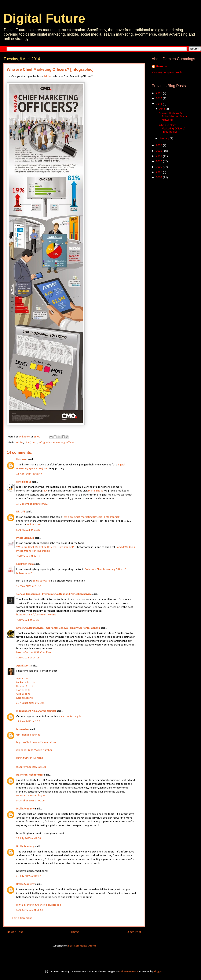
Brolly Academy (25, 809)
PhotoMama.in (25, 538)
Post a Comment (22, 918)
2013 (159, 145)
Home (75, 932)
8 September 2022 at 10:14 (32, 767)
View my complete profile (167, 72)
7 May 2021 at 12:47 (28, 556)
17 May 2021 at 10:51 (29, 586)
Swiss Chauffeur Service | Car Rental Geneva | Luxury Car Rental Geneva (58, 628)
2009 (159, 167)
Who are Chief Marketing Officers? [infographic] (172, 128)
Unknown (22, 459)
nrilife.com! (34, 525)
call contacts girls (71, 716)
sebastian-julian (129, 972)
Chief (28, 443)
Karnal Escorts (25, 698)
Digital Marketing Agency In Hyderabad (39, 905)
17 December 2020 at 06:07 (32, 504)
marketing (59, 443)
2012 (159, 151)
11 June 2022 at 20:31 (29, 721)
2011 (159, 156)
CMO (35, 443)
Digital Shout (24, 482)
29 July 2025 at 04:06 (29, 838)
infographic (45, 443)
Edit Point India (25, 564)
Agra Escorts (23, 666)
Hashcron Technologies (30, 775)
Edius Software (41, 581)
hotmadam (23, 729)
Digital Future (44, 18)
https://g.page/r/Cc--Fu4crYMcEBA (36, 615)
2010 (159, 161)
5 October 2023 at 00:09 (30, 801)
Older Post (134, 932)
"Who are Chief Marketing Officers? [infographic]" (91, 517)
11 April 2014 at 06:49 (29, 474)
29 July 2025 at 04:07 (29, 876)
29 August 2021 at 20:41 (30, 703)
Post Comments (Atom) (82, 946)
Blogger (158, 972)
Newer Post (15, 932)
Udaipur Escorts (25, 686)
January (165, 138)
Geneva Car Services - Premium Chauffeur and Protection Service (54, 594)
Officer (70, 443)
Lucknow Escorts (26, 682)
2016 (159, 93)
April (162, 109)
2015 (159, 98)
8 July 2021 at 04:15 (28, 658)
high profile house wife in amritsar (36, 742)
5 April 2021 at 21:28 (28, 530)
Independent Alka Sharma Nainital (36, 711)
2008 (159, 172)
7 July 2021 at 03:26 (28, 620)
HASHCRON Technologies (31, 796)
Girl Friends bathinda (28, 735)
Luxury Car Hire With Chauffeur (34, 652)
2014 (159, 104)
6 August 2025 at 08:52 (30, 910)
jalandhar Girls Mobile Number (34, 750)
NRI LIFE (21, 512)
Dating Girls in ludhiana (30, 758)
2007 (159, 177)
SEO (45, 491)
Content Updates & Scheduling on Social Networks (173, 117)
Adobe (47, 76)
